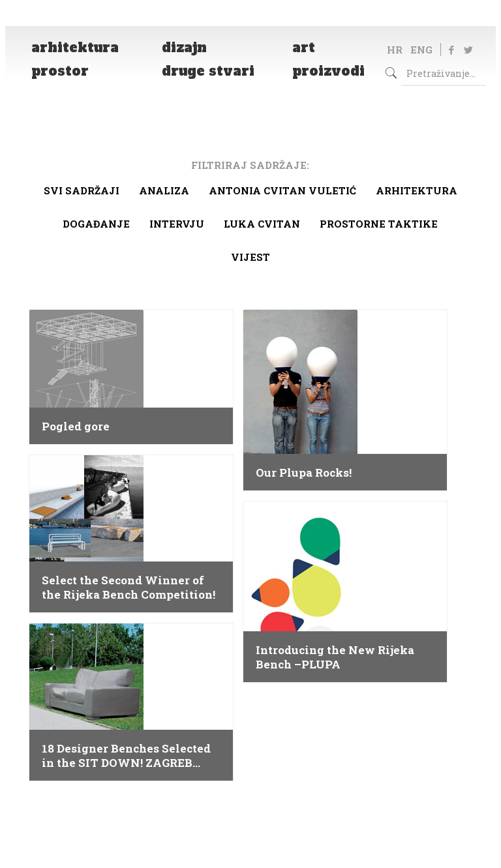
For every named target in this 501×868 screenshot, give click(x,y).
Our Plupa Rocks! (304, 473)
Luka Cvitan (262, 224)
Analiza (164, 190)
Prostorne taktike (379, 224)
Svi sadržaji (82, 190)
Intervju (177, 224)
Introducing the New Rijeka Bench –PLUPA (335, 657)
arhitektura (417, 190)
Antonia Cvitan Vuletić (282, 190)
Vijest (250, 257)
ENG (421, 50)
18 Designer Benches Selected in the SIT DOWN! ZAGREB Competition (126, 756)
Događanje (96, 224)
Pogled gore (76, 427)
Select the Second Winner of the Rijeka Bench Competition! (129, 588)
